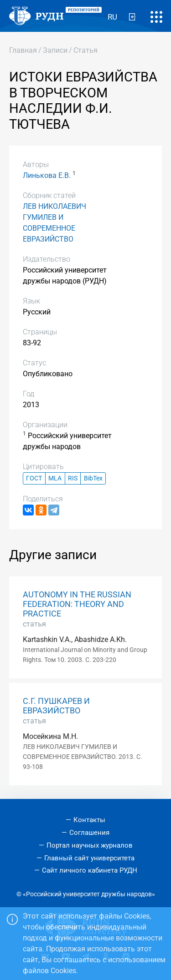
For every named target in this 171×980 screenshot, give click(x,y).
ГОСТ (34, 478)
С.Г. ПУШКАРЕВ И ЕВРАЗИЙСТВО (56, 706)
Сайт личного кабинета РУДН (90, 870)
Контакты (89, 820)
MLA (55, 478)
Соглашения (89, 833)
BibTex (93, 478)
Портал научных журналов (90, 845)
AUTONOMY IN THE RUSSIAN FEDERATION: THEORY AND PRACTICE (77, 604)
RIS (73, 478)
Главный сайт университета (89, 858)
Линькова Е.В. (47, 175)
